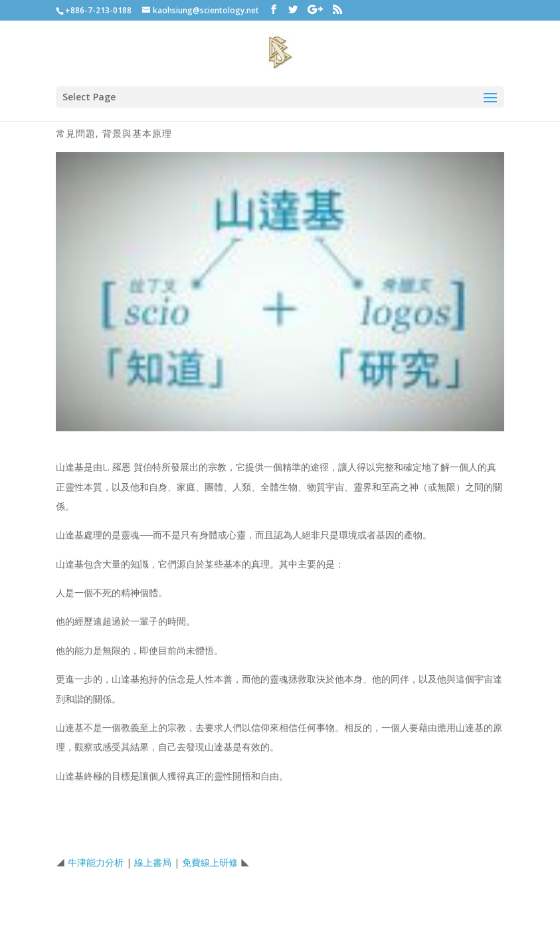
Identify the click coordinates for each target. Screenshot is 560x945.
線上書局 (153, 862)
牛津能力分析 (96, 862)
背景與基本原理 (137, 133)
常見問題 (76, 133)
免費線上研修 (210, 862)
